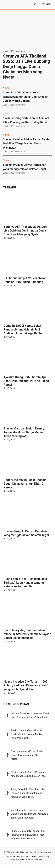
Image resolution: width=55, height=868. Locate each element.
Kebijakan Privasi (40, 857)
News (6, 88)
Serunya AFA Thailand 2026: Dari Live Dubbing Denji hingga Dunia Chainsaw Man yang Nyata (26, 66)
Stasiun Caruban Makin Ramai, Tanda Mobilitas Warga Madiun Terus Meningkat (26, 143)
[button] (35, 4)
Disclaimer (25, 857)
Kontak (15, 859)
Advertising (25, 859)
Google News (38, 859)
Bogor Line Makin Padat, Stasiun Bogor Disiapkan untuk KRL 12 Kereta (25, 484)
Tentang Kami (13, 857)
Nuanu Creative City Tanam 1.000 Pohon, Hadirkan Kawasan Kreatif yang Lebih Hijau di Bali (26, 685)
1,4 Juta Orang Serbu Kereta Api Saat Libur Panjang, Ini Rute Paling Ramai (26, 381)
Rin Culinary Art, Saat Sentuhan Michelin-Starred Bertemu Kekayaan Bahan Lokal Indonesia (27, 634)
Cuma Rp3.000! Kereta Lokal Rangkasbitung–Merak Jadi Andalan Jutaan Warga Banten (26, 97)
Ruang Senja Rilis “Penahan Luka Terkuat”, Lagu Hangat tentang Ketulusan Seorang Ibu (25, 583)
